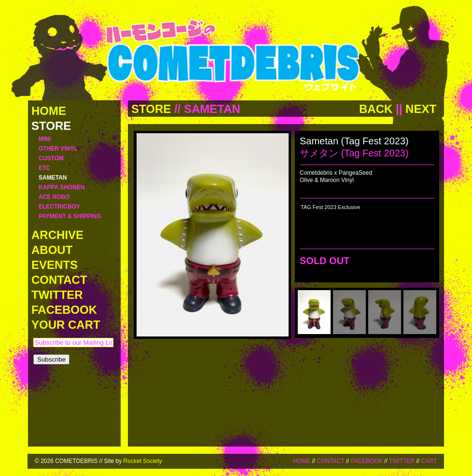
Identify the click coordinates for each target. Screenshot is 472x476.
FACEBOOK (367, 461)
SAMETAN (212, 109)
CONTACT (330, 461)
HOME (302, 461)
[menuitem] (314, 312)
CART (429, 461)
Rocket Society (143, 461)
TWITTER (402, 461)
